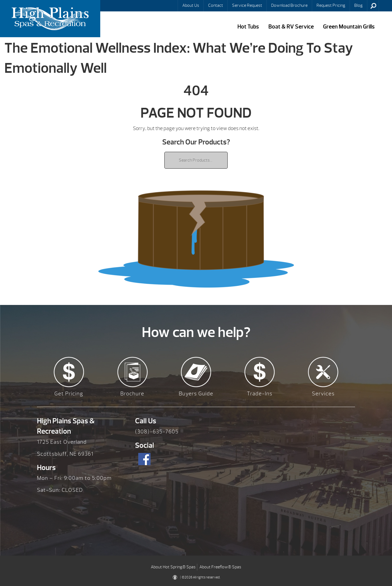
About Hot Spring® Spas (173, 567)
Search (374, 6)
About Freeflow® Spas (220, 567)
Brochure (132, 394)
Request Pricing (331, 5)
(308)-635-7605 (157, 432)
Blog (358, 5)
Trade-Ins (260, 394)
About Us (191, 5)
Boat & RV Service (291, 27)
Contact (216, 5)
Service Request (247, 5)
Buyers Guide (196, 394)
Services (323, 394)
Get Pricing (69, 394)
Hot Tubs (248, 27)
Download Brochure (289, 5)
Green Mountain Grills (349, 27)
